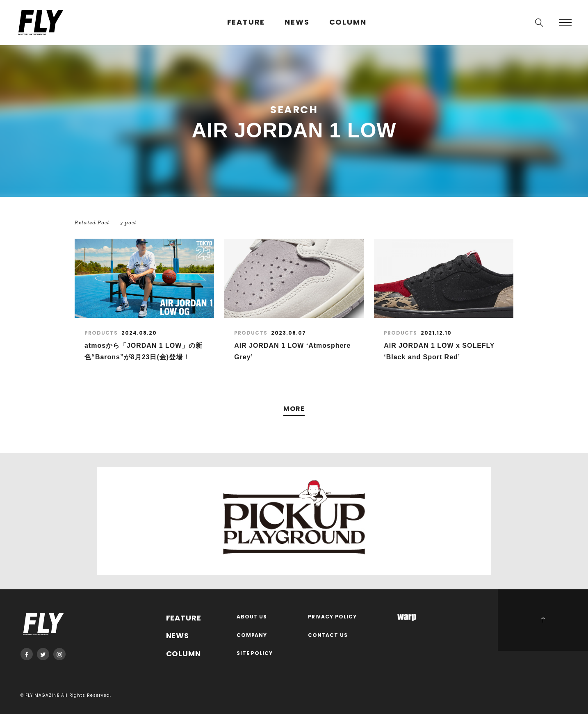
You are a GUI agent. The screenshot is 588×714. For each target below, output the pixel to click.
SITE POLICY (255, 654)
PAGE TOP (543, 620)
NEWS (297, 22)
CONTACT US (328, 635)
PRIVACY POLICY (333, 617)
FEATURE (246, 22)
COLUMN (348, 22)
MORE (294, 409)
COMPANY (252, 635)
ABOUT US (252, 617)
